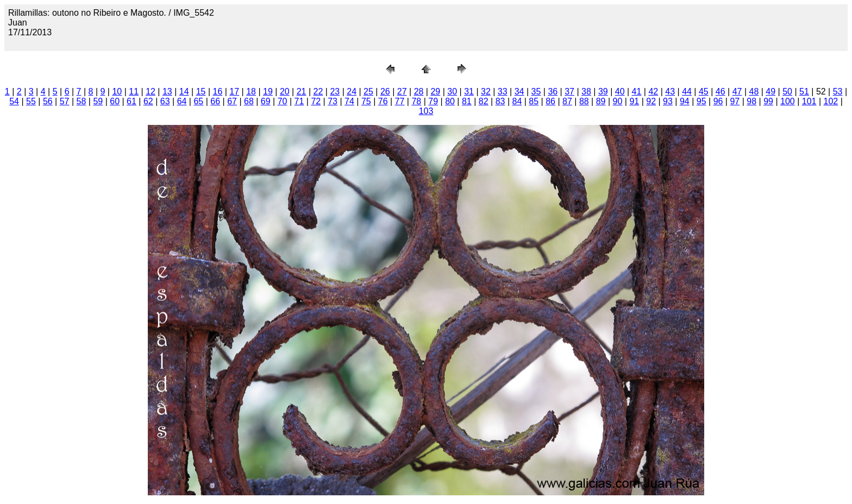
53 (838, 92)
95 (701, 101)
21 (302, 92)
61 (131, 101)
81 (467, 101)
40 (620, 92)
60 (115, 101)
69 (266, 101)
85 (534, 101)
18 (251, 92)
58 (82, 101)
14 (184, 92)
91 (634, 101)
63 (165, 101)
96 (718, 101)
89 (601, 101)
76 (383, 101)
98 (751, 101)
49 (770, 92)
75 (366, 101)
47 (737, 92)
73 (333, 101)
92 (651, 101)
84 (517, 101)
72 (316, 101)
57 (65, 101)
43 (670, 92)
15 (201, 92)
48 (754, 92)
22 (318, 92)
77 (400, 101)
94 (685, 101)
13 (167, 92)
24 (352, 92)
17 (234, 92)
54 (14, 101)
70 (283, 101)
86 (550, 101)
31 (469, 92)
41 (637, 92)
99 (768, 101)
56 (48, 101)
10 (117, 92)
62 (148, 101)
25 (368, 92)
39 (603, 92)
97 (735, 101)
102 (831, 101)
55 (31, 101)
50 (787, 92)
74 (349, 101)
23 (335, 92)
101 (809, 101)
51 (804, 92)
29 (435, 92)
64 (182, 101)
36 (553, 92)
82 (484, 101)
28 (419, 92)
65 (198, 101)
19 (268, 92)
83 (500, 101)
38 (586, 92)
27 (402, 92)
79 (433, 101)
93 (668, 101)
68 (249, 101)
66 (215, 101)
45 (704, 92)
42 (653, 92)
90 (618, 101)
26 (385, 92)
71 (299, 101)
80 (450, 101)
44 (687, 92)
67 (232, 101)
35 (536, 92)
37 (569, 92)
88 (584, 101)
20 (285, 92)
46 (721, 92)
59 (98, 101)
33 (503, 92)
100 (788, 101)
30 (452, 92)
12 (151, 92)
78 (416, 101)
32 (486, 92)
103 (426, 111)
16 (218, 92)
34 (519, 92)
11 (134, 92)
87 (567, 101)
